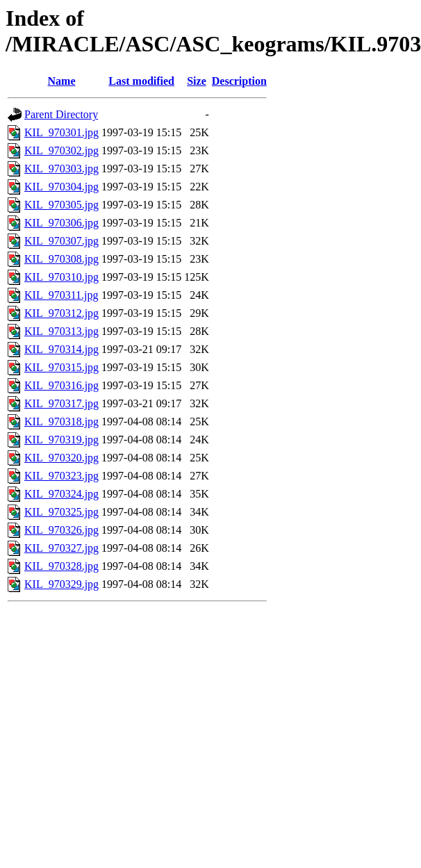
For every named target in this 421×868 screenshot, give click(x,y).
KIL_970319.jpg (61, 440)
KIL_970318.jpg (61, 421)
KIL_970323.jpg (61, 476)
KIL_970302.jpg (61, 150)
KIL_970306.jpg (61, 223)
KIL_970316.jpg (61, 385)
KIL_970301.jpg (61, 132)
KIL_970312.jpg (61, 313)
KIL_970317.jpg (61, 403)
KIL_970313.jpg (61, 331)
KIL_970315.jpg (61, 367)
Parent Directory (61, 114)
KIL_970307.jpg (61, 241)
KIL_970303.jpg (61, 169)
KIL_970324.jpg (61, 494)
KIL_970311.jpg (61, 295)
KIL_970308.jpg (61, 259)
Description (239, 81)
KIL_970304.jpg (61, 187)
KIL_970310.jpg (61, 277)
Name (62, 81)
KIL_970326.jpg (61, 530)
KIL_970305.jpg (61, 205)
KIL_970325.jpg (61, 512)
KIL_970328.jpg (61, 566)
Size (197, 81)
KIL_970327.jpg (61, 548)
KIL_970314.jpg (61, 349)
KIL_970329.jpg (61, 584)
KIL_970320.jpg (61, 458)
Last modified (141, 81)
